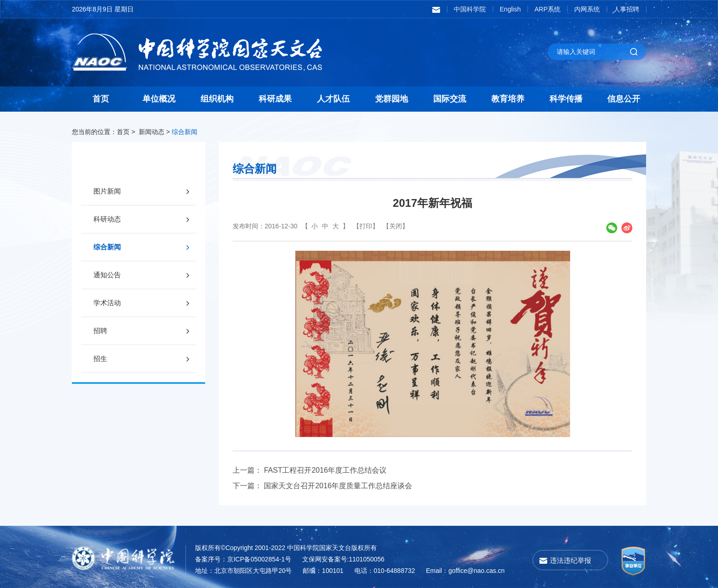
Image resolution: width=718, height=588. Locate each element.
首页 (101, 99)
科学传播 (566, 99)
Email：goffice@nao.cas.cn (465, 571)
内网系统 (587, 9)
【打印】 (366, 226)
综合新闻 (185, 132)
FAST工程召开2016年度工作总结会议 (325, 470)
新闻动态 (152, 132)
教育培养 (508, 99)
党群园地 (392, 99)
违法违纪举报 (571, 560)
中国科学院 (470, 9)
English (510, 9)
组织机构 (217, 99)
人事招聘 (626, 9)
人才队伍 (333, 99)
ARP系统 (547, 9)
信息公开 (624, 99)
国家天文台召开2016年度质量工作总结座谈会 (338, 486)
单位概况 (159, 99)
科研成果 (275, 99)
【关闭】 (396, 226)
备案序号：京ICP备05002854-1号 (243, 559)
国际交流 (450, 99)
